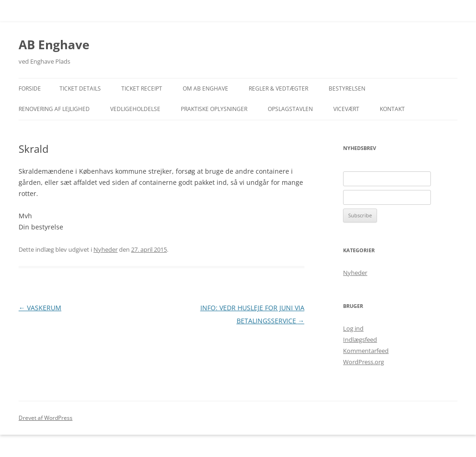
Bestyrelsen (347, 88)
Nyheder (106, 249)
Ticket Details (80, 88)
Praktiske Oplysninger (214, 109)
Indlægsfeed (360, 339)
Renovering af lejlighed (54, 109)
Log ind (353, 328)
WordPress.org (364, 362)
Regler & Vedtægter (278, 88)
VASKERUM (40, 308)
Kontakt (392, 109)
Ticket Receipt (142, 88)
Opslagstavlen (290, 109)
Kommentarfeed (366, 351)
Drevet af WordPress (46, 418)
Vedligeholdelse (135, 109)
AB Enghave (54, 45)
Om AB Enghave (205, 88)
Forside (30, 88)
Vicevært (346, 109)
